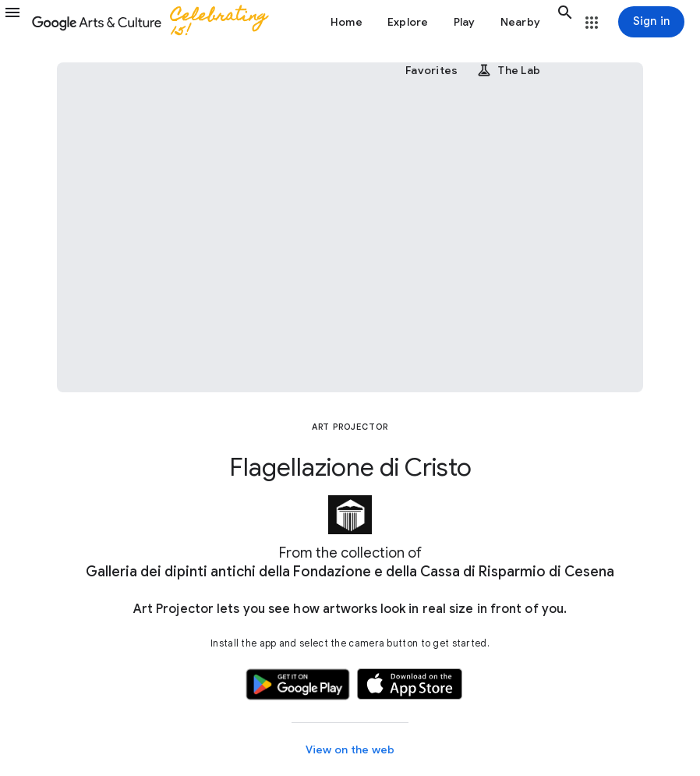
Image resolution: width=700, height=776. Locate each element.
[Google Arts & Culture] (157, 22)
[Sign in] (651, 22)
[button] (16, 22)
